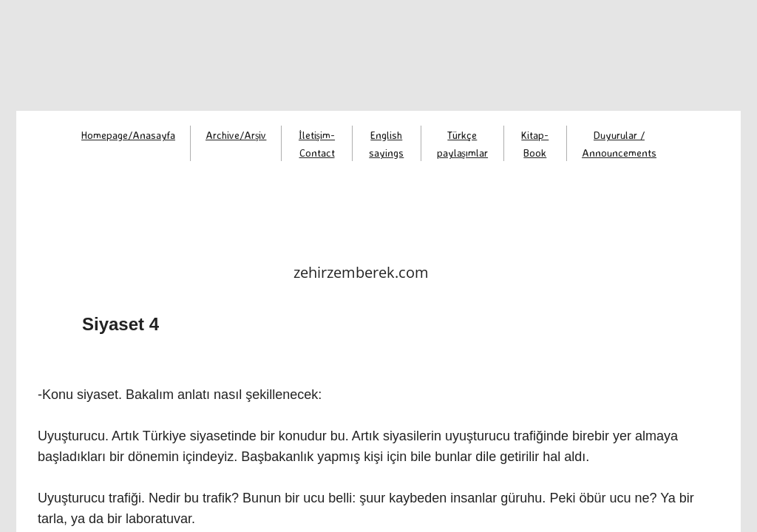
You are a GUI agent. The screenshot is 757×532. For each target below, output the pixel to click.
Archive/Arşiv (236, 135)
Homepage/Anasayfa (128, 135)
